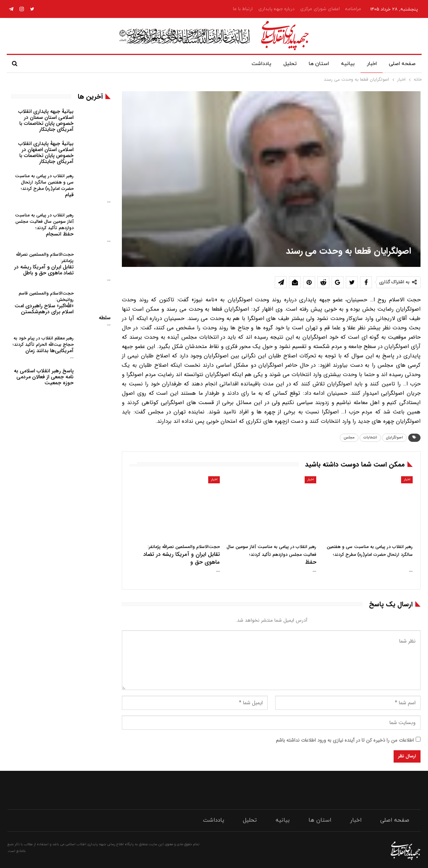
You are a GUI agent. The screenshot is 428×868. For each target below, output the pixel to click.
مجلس (349, 438)
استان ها (314, 64)
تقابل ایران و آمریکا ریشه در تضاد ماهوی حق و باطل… (62, 267)
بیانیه (345, 64)
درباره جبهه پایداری (276, 9)
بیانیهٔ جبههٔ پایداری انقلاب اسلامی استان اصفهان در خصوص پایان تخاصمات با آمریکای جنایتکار (46, 153)
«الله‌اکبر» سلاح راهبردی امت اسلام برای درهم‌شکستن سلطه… (63, 309)
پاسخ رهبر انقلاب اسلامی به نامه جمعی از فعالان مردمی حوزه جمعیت (44, 377)
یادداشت (254, 64)
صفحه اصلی (402, 64)
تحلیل (284, 64)
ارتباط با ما (243, 9)
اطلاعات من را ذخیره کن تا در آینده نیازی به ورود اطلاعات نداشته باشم (345, 740)
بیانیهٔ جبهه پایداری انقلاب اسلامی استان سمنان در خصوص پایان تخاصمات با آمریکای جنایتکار (46, 120)
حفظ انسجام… (63, 228)
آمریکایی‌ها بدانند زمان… (43, 348)
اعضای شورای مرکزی (320, 9)
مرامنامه (353, 9)
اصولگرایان (394, 438)
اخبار (370, 64)
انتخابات (370, 438)
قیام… (63, 189)
